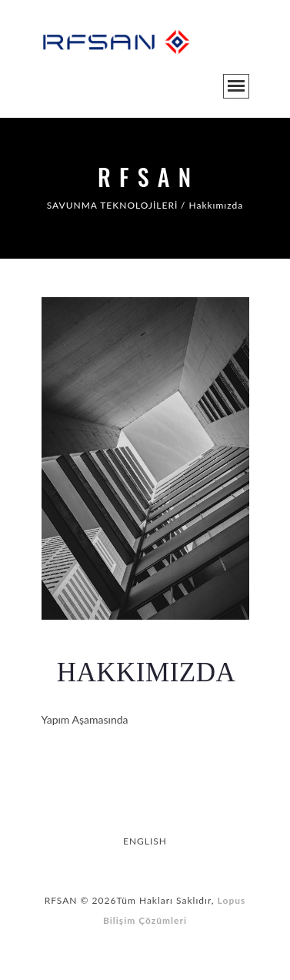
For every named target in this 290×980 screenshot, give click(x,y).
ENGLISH (145, 841)
